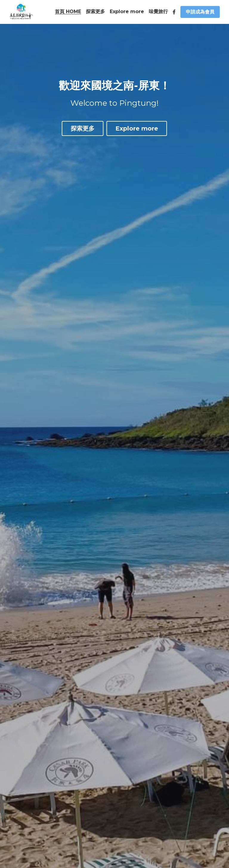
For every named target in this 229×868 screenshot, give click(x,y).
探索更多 (83, 129)
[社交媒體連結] (174, 12)
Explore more (137, 129)
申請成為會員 (200, 12)
